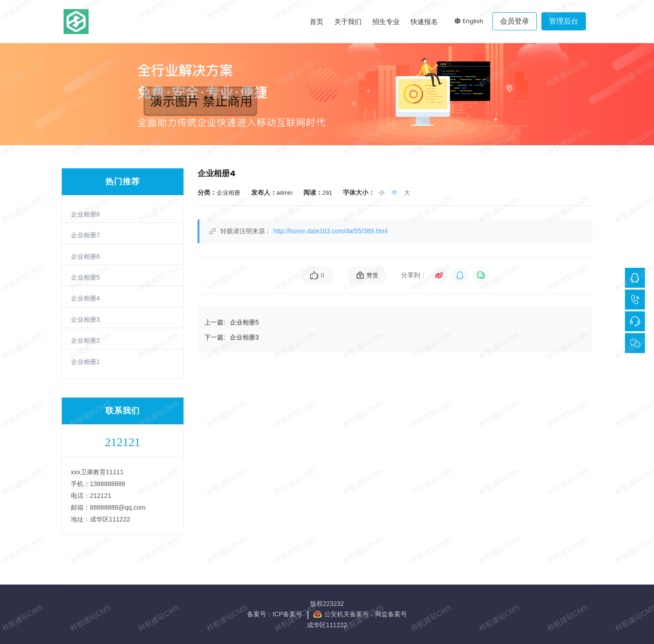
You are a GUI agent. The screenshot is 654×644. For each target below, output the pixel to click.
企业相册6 (85, 256)
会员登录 (515, 21)
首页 (317, 22)
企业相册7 (85, 235)
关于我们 (348, 22)
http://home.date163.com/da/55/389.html (330, 231)
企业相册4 (85, 298)
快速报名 (424, 22)
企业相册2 (85, 340)
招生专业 (386, 22)
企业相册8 (85, 214)
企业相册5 (85, 277)
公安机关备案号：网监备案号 (366, 614)
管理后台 (564, 21)
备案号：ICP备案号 (275, 614)
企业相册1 (85, 362)
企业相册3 (85, 320)
